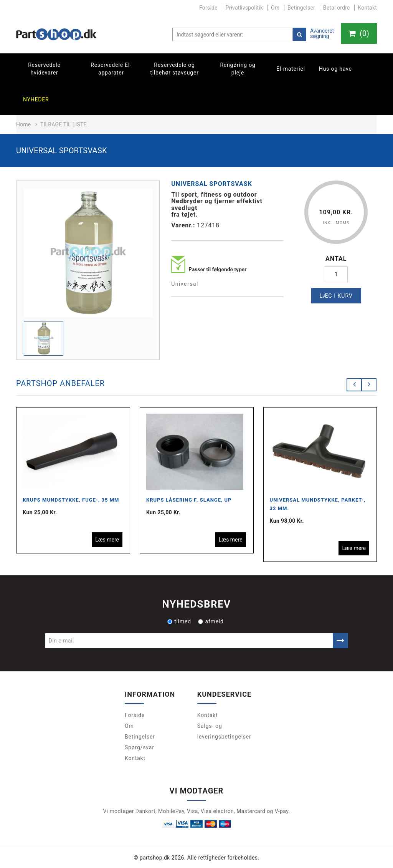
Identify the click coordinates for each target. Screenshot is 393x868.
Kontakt (367, 8)
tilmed (179, 621)
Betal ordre (337, 8)
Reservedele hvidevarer (44, 69)
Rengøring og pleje (238, 69)
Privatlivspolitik (244, 8)
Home (23, 124)
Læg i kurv (336, 296)
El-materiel (291, 69)
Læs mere (107, 540)
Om (275, 8)
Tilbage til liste (64, 124)
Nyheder (36, 99)
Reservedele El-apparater (111, 69)
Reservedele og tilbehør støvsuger (174, 69)
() (359, 33)
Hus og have (335, 69)
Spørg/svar (140, 747)
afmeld (211, 621)
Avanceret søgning (322, 33)
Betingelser (301, 8)
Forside (208, 8)
